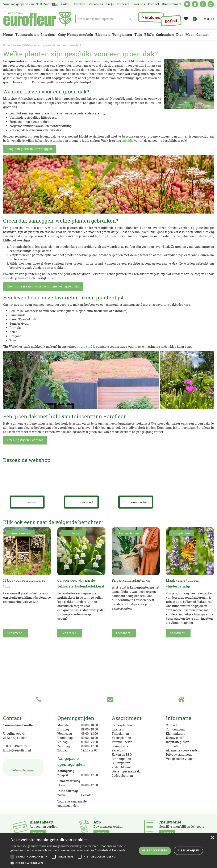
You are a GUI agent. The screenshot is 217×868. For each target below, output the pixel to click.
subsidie (128, 141)
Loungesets (120, 746)
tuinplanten (108, 236)
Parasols (118, 750)
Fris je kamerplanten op (131, 580)
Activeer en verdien (44, 827)
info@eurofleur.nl (19, 750)
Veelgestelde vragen (180, 759)
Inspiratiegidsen (178, 742)
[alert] (108, 851)
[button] (74, 863)
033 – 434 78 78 (17, 746)
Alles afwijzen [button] (188, 850)
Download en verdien (108, 827)
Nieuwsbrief (175, 738)
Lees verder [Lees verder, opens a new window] (119, 850)
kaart (187, 4)
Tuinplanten (120, 734)
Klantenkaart (175, 734)
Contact (171, 725)
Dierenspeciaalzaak (126, 771)
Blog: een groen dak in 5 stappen (30, 149)
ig (211, 4)
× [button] (212, 838)
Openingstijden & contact (25, 440)
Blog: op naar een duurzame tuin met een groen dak (43, 286)
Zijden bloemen (123, 767)
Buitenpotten (121, 763)
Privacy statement (179, 755)
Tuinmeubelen (122, 742)
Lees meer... (15, 633)
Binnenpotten (121, 759)
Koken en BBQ (122, 755)
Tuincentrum (175, 729)
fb (203, 4)
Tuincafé (172, 746)
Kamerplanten (122, 725)
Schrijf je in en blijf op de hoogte (182, 827)
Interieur (118, 729)
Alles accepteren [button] (155, 850)
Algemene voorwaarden (183, 750)
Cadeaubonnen (122, 776)
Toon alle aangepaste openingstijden (72, 803)
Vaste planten (121, 738)
